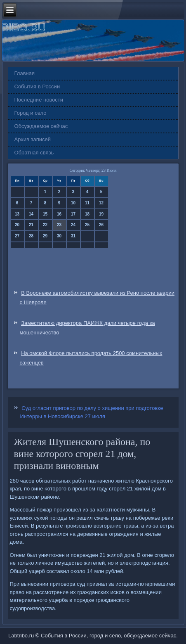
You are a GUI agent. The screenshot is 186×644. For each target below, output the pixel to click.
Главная (25, 73)
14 (31, 214)
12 (101, 203)
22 (45, 225)
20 (17, 225)
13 (17, 214)
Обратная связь (34, 153)
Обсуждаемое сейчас (41, 126)
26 (101, 225)
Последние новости (39, 100)
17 (73, 214)
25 (87, 225)
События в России (37, 86)
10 (73, 203)
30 (59, 236)
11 (87, 203)
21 (31, 225)
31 (73, 236)
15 (45, 214)
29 (45, 236)
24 (73, 225)
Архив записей (33, 139)
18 (87, 214)
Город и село (31, 113)
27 (17, 236)
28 (31, 236)
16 (59, 214)
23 (59, 225)
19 (101, 214)
